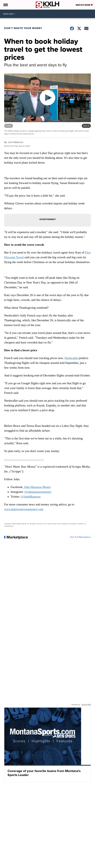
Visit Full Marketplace (80, 537)
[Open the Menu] (5, 5)
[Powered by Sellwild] (86, 705)
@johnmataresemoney (38, 492)
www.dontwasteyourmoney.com (24, 509)
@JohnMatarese (31, 497)
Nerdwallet (71, 358)
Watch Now (84, 5)
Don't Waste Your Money (23, 28)
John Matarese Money (37, 487)
